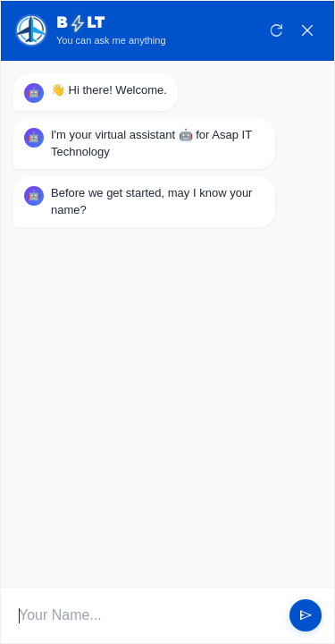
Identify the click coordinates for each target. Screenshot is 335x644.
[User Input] (148, 615)
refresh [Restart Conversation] (277, 30)
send (306, 615)
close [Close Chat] (307, 30)
